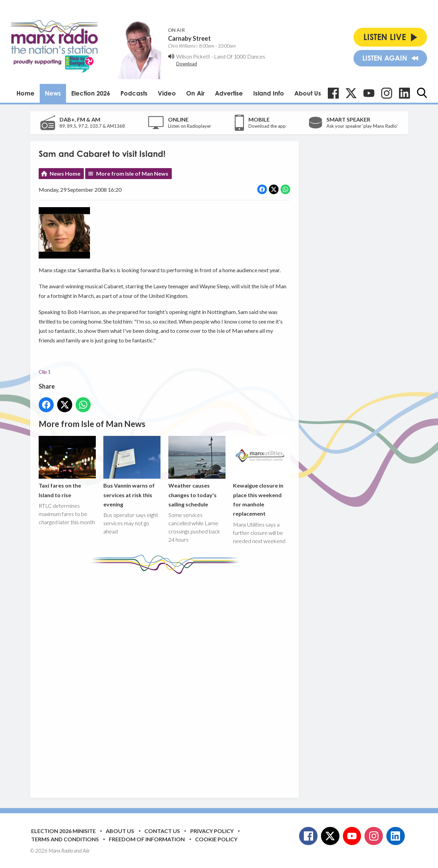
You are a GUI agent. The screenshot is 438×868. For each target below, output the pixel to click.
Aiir (86, 851)
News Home (65, 173)
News (53, 93)
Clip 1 (45, 372)
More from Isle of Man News (132, 173)
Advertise (229, 93)
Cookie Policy (216, 839)
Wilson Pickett (193, 56)
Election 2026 (91, 93)
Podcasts (134, 93)
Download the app (267, 126)
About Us (308, 93)
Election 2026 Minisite (63, 831)
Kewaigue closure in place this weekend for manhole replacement (261, 476)
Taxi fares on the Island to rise (67, 467)
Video (167, 93)
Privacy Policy (212, 831)
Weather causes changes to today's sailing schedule (197, 471)
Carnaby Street (189, 38)
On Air (195, 93)
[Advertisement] (167, 681)
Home (25, 93)
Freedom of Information (147, 839)
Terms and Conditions (65, 839)
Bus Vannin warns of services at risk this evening (132, 471)
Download (187, 64)
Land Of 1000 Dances (240, 56)
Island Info (269, 93)
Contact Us (162, 831)
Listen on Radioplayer (190, 126)
